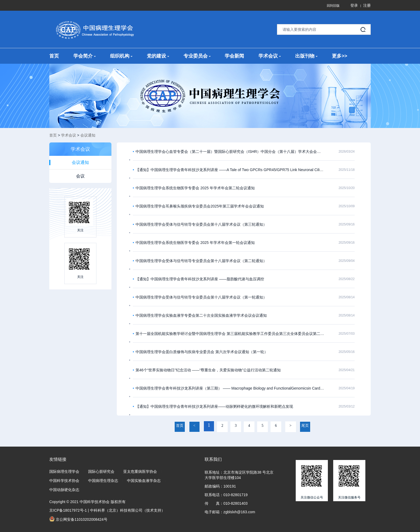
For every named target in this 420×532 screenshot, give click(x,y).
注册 (367, 5)
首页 (54, 56)
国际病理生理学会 (64, 471)
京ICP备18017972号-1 (68, 510)
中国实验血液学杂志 (144, 481)
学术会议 (270, 56)
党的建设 (158, 56)
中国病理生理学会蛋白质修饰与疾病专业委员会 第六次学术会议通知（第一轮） (202, 352)
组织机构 (121, 56)
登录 (354, 5)
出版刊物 (306, 56)
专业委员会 (197, 56)
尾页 (305, 426)
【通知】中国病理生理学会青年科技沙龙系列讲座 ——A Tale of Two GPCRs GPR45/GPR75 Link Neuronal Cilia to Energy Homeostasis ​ (230, 170)
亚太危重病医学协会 (140, 471)
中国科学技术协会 (64, 481)
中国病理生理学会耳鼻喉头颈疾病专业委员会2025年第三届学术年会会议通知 (200, 206)
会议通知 (88, 135)
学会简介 (85, 56)
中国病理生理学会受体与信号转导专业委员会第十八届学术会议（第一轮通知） (201, 297)
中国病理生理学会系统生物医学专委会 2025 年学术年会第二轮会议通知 (195, 188)
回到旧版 (333, 6)
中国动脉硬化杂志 (64, 490)
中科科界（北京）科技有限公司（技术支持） (127, 510)
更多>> (340, 56)
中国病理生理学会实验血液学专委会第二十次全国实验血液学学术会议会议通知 (201, 315)
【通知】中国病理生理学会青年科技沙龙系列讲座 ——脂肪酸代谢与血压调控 (200, 279)
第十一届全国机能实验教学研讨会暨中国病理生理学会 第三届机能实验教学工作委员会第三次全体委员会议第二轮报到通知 (230, 334)
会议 (80, 176)
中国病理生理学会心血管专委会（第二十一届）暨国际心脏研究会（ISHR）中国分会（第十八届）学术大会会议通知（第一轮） (230, 152)
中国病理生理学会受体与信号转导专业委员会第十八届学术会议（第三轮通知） (201, 224)
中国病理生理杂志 (103, 481)
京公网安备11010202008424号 (78, 519)
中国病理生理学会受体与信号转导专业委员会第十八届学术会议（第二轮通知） (201, 261)
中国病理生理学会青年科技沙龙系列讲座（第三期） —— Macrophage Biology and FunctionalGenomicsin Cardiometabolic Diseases (230, 388)
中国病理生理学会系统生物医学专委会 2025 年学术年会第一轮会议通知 (195, 243)
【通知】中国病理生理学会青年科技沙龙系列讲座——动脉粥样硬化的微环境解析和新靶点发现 (214, 406)
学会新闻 (234, 56)
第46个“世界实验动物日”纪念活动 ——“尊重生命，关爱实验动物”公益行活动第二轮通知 (208, 370)
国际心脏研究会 (101, 471)
